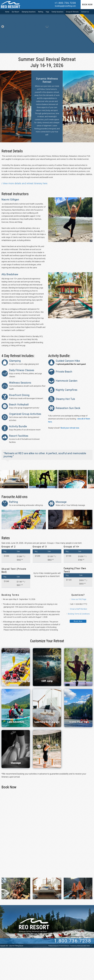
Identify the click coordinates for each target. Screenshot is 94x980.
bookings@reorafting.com (65, 6)
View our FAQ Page (79, 599)
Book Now (78, 621)
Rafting (41, 12)
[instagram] (20, 941)
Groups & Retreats (72, 12)
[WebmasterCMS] (92, 946)
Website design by (59, 946)
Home (7, 12)
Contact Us (85, 12)
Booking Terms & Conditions (79, 614)
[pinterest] (24, 941)
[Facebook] (16, 941)
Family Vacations (57, 12)
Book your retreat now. (70, 428)
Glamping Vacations (29, 12)
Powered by (80, 946)
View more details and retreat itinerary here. (25, 183)
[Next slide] (91, 480)
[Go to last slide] (3, 27)
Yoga (47, 12)
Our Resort (16, 12)
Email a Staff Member (79, 609)
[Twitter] (12, 941)
